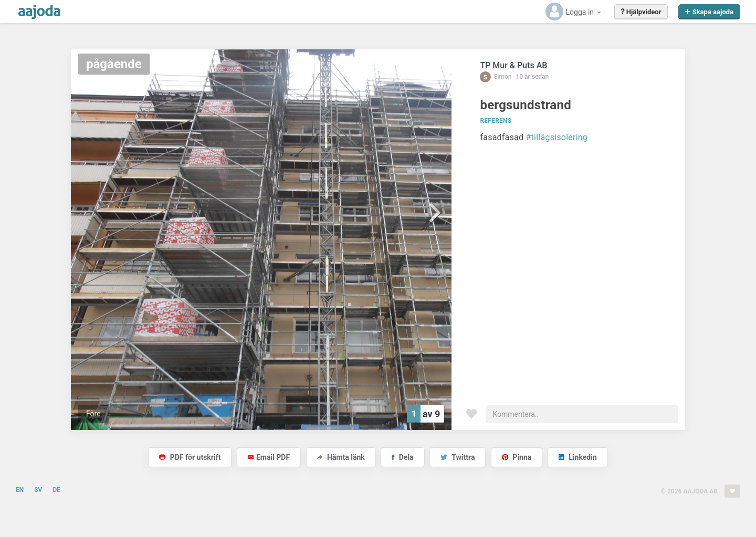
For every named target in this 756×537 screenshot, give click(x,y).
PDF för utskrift (190, 457)
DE (56, 490)
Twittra (458, 457)
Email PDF (269, 457)
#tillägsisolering (557, 137)
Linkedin (578, 457)
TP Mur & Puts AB (513, 65)
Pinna (517, 457)
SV (38, 490)
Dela (402, 457)
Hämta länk (341, 457)
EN (20, 490)
